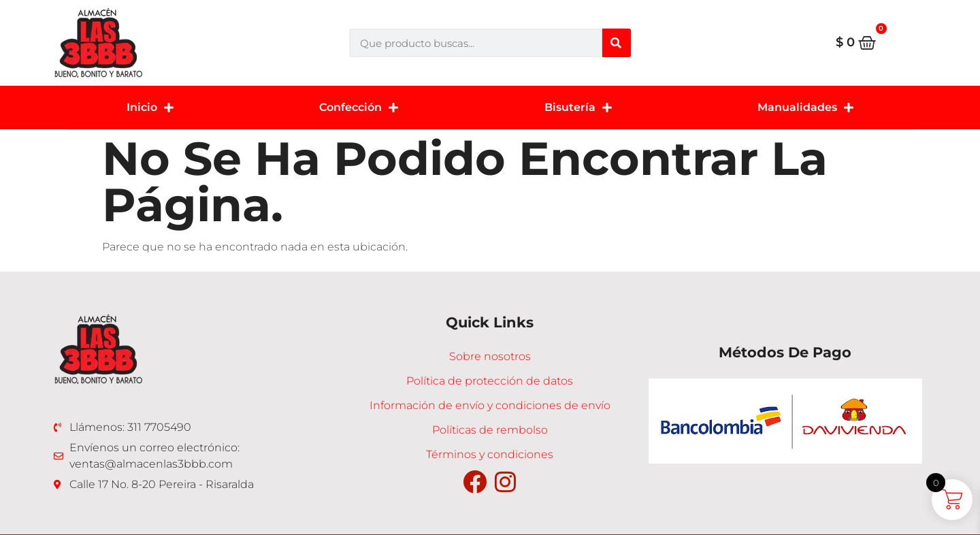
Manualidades (805, 108)
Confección (359, 108)
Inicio (150, 108)
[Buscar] (617, 43)
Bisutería (578, 108)
